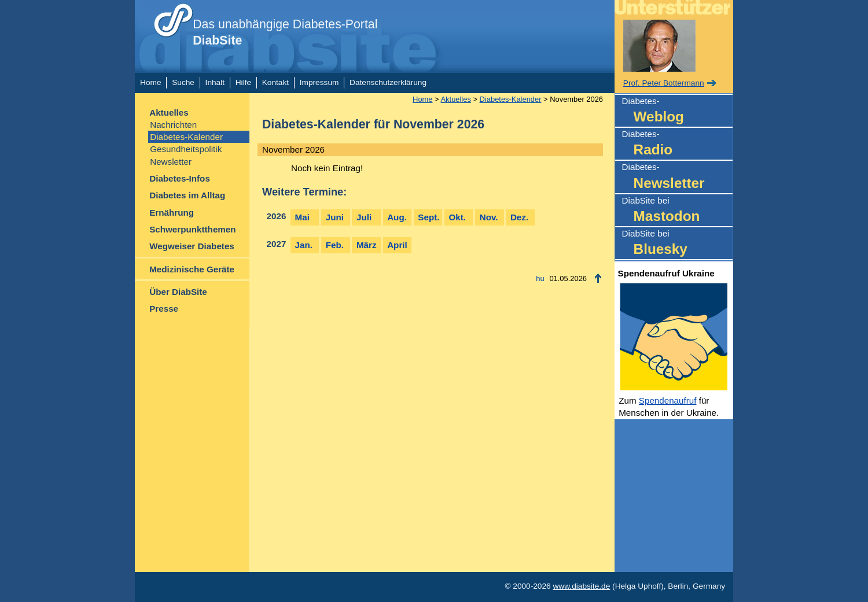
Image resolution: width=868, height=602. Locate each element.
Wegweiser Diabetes (192, 246)
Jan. (304, 245)
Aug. (397, 217)
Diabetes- (677, 111)
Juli (364, 217)
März (367, 245)
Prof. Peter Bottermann (664, 83)
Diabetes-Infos (180, 178)
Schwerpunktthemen (192, 229)
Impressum (319, 82)
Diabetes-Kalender (186, 137)
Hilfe (243, 82)
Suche (183, 82)
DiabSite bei (677, 211)
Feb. (335, 245)
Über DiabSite (178, 292)
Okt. (458, 217)
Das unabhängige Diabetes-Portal (285, 32)
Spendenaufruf (668, 400)
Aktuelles (169, 112)
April (397, 245)
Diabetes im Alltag (187, 195)
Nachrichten (173, 125)
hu (540, 278)
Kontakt (275, 82)
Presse (164, 309)
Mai (302, 217)
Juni (335, 217)
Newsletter (171, 162)
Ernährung (172, 213)
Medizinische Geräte (192, 269)
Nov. (489, 217)
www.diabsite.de (581, 586)
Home (150, 82)
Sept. (429, 217)
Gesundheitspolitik (186, 149)
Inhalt (215, 82)
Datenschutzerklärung (388, 82)
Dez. (519, 217)
